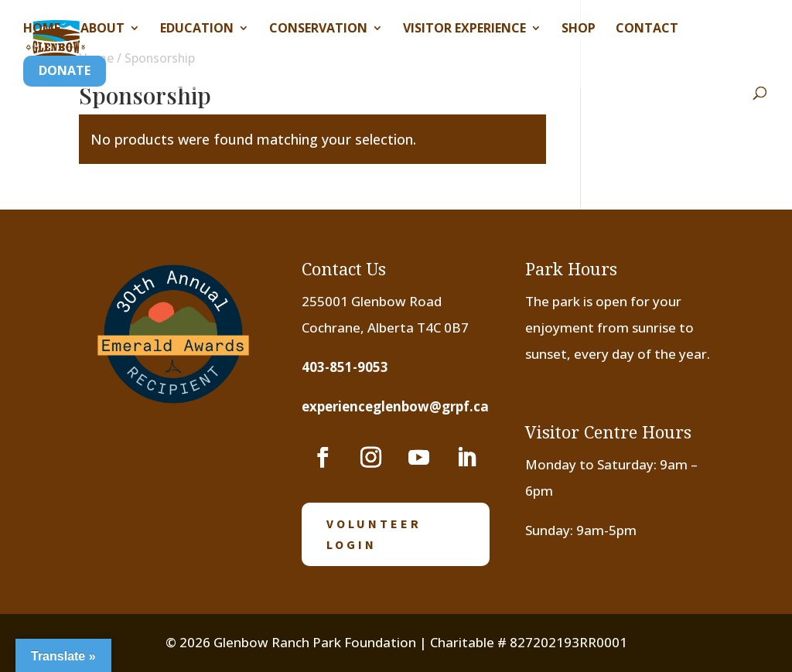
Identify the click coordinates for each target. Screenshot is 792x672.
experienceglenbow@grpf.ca (395, 406)
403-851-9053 (345, 367)
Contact (647, 29)
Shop (579, 29)
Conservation (318, 29)
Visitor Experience (464, 29)
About (102, 29)
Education (197, 29)
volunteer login (374, 534)
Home (42, 29)
